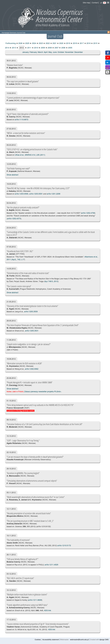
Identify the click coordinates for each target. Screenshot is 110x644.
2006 (63, 48)
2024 (34, 43)
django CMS (104, 640)
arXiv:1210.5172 (64, 546)
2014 (7, 48)
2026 (20, 43)
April (46, 52)
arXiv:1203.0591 (36, 194)
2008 (50, 48)
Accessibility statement (51, 640)
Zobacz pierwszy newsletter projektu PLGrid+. (43, 392)
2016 (88, 43)
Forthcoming (10, 43)
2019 (68, 43)
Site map (86, 3)
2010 (36, 48)
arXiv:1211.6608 (35, 600)
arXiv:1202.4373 (14, 219)
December (79, 52)
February (33, 52)
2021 (54, 43)
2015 (95, 43)
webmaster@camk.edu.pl (79, 640)
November (69, 52)
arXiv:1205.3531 (32, 331)
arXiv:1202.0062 (32, 369)
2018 (75, 43)
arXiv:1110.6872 (22, 120)
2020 (61, 43)
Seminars (13, 33)
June (55, 52)
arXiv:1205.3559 (31, 312)
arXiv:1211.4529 (51, 565)
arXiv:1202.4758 (88, 213)
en (105, 3)
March (40, 52)
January (25, 52)
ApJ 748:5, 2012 (51, 282)
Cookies (38, 640)
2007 (56, 48)
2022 (47, 43)
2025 (27, 43)
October (61, 52)
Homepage (5, 33)
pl (101, 3)
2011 (29, 48)
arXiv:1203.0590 (22, 194)
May (50, 52)
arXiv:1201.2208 (54, 194)
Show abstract (12, 175)
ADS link (48, 611)
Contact (95, 3)
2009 (43, 48)
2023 (41, 43)
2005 (70, 48)
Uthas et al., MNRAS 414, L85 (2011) (30, 155)
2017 (81, 43)
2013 (14, 48)
